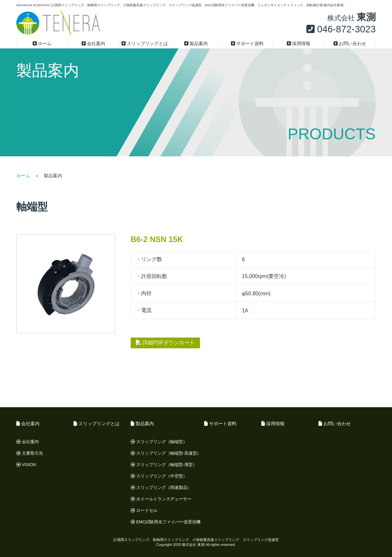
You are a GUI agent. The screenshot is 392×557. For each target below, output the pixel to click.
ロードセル (144, 510)
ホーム (42, 44)
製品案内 (196, 44)
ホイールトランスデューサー (161, 499)
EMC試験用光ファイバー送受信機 (166, 522)
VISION (26, 465)
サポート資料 (247, 44)
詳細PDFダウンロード (165, 343)
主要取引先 (30, 453)
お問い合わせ (350, 44)
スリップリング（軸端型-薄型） (164, 465)
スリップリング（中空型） (159, 476)
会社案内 (94, 44)
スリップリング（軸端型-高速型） (166, 453)
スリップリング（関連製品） (161, 487)
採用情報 (299, 44)
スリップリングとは (145, 44)
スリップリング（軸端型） (159, 442)
